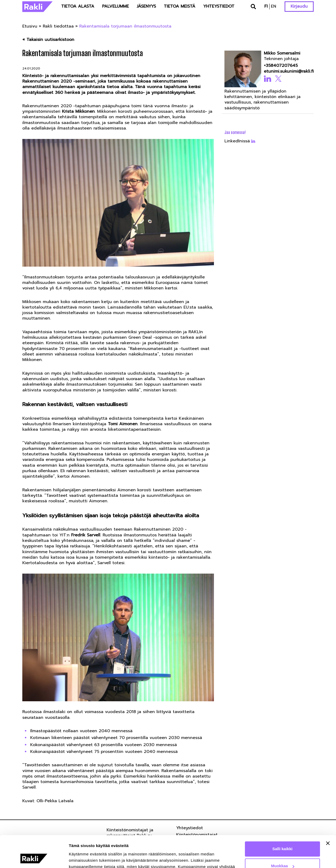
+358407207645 (281, 66)
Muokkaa (283, 836)
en (274, 6)
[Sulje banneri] (328, 813)
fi (266, 6)
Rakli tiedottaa (58, 26)
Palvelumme (115, 6)
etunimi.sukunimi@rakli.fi (287, 71)
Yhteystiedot (219, 6)
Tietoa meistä (180, 6)
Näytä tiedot (80, 858)
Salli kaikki (283, 819)
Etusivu (30, 26)
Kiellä (282, 853)
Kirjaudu (299, 6)
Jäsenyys (146, 6)
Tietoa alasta (78, 6)
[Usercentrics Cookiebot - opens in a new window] (34, 858)
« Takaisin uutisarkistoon (48, 40)
